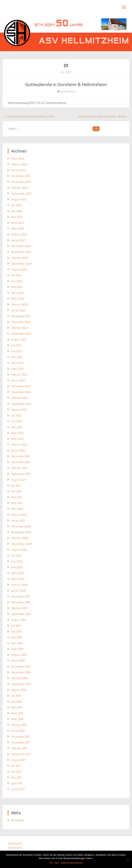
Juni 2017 (16, 772)
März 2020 (18, 579)
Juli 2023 (16, 345)
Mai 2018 (16, 707)
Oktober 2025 (20, 188)
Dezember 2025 (21, 176)
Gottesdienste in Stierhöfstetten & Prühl (28, 116)
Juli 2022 (16, 415)
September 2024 (21, 264)
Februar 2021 (19, 515)
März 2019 (17, 649)
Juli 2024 (16, 275)
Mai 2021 (16, 497)
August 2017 (18, 760)
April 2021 (17, 503)
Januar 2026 (18, 170)
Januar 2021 (18, 521)
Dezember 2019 (21, 596)
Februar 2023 (19, 375)
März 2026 (18, 159)
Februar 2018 (19, 725)
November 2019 (21, 602)
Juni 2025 (17, 211)
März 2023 (18, 369)
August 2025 (19, 199)
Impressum (15, 848)
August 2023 (19, 340)
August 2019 (18, 620)
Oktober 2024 (20, 258)
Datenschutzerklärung (72, 863)
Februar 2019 (19, 655)
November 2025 (21, 182)
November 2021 (21, 462)
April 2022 (17, 433)
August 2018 (18, 690)
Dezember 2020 (21, 526)
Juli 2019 (16, 626)
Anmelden (17, 820)
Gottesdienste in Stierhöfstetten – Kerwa (103, 116)
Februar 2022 (19, 445)
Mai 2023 (17, 357)
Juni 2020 (17, 561)
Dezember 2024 (21, 246)
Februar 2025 (19, 234)
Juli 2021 (16, 486)
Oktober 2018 (19, 678)
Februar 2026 (19, 164)
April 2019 (17, 643)
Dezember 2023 (21, 316)
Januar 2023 (18, 380)
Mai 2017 (16, 777)
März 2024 (18, 299)
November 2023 (21, 322)
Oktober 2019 (19, 608)
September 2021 (21, 474)
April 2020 (17, 573)
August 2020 (19, 550)
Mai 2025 (17, 217)
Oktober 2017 (19, 748)
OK (51, 863)
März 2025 (18, 229)
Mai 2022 (17, 427)
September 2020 (21, 544)
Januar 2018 (18, 731)
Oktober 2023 (20, 328)
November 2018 (21, 672)
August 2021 (18, 480)
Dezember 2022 (21, 386)
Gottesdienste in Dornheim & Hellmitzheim (66, 85)
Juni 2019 (16, 632)
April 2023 (17, 363)
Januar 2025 (18, 240)
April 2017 (17, 783)
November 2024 (21, 252)
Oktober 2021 (19, 468)
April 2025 (17, 223)
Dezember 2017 (20, 737)
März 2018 (17, 719)
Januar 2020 (18, 591)
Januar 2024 (18, 310)
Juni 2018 (16, 702)
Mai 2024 (17, 287)
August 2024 (19, 269)
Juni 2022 (17, 421)
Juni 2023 (17, 351)
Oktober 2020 (20, 538)
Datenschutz (15, 843)
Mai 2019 (16, 637)
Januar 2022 (18, 450)
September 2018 (21, 684)
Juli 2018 (16, 696)
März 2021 (17, 509)
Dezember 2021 (21, 456)
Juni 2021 (16, 491)
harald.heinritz (68, 91)
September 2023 (21, 334)
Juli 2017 (16, 766)
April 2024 (17, 293)
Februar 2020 (19, 585)
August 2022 (19, 410)
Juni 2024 (17, 281)
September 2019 (21, 614)
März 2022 (18, 439)
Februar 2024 (19, 305)
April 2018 (17, 713)
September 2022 (21, 404)
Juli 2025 (16, 205)
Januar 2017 (18, 789)
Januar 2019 (18, 661)
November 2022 (21, 392)
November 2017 (21, 742)
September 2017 (21, 754)
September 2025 (21, 194)
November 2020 (21, 532)
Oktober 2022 (20, 398)
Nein (57, 863)
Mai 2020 (17, 567)
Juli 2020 (16, 556)
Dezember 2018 (21, 667)
